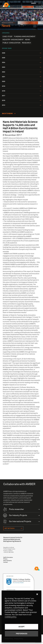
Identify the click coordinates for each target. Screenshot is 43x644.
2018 (4, 91)
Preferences (22, 634)
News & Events (8, 561)
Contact (6, 562)
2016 (4, 100)
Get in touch (10, 528)
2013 (4, 105)
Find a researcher (14, 509)
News (27, 40)
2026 (4, 53)
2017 (4, 96)
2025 (4, 58)
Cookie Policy (9, 639)
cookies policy (11, 617)
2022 (4, 72)
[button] (37, 594)
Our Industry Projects (15, 515)
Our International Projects (17, 521)
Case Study (7, 37)
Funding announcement (25, 37)
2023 (4, 67)
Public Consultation (11, 43)
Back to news (7, 113)
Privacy (5, 559)
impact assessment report (14, 147)
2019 (4, 86)
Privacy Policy (19, 639)
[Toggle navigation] (39, 3)
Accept (21, 627)
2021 (4, 77)
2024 (4, 62)
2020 (4, 81)
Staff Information (8, 557)
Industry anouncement (13, 40)
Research (26, 43)
